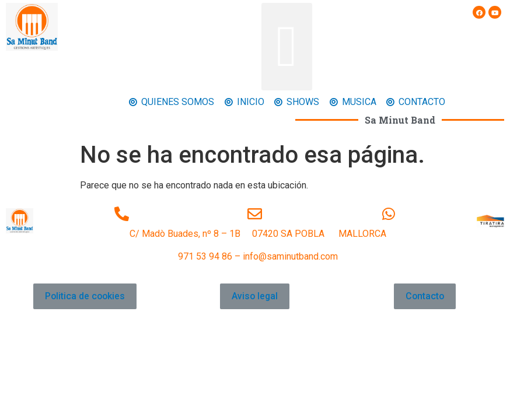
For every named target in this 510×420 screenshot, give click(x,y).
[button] (287, 47)
